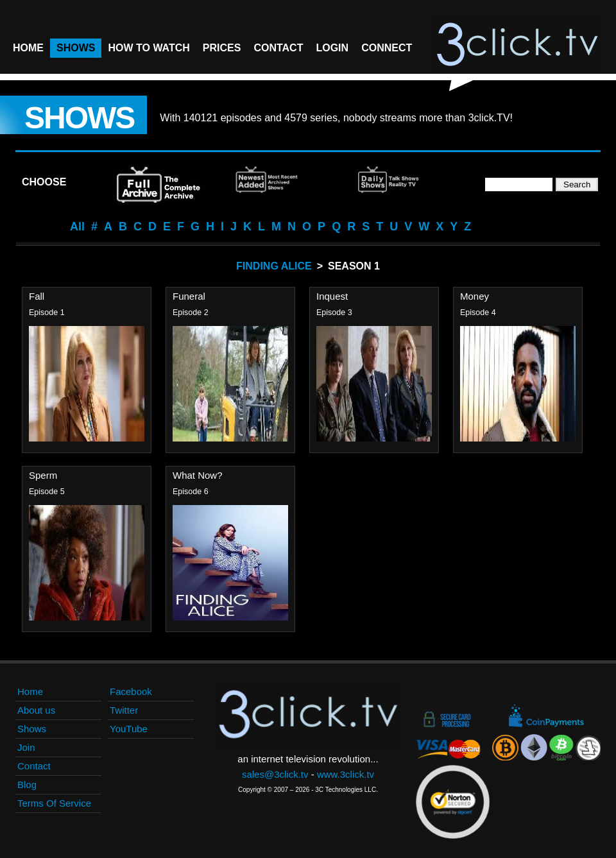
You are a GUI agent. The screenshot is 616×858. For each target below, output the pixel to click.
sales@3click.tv (275, 774)
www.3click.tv (346, 774)
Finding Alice (274, 266)
